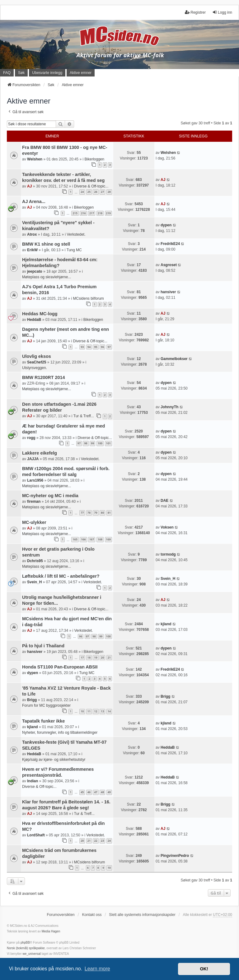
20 (102, 657)
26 (96, 192)
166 (83, 539)
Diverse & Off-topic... (91, 186)
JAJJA (33, 459)
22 (96, 841)
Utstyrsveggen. (35, 368)
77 (82, 513)
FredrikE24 (170, 244)
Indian (33, 781)
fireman (34, 502)
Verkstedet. (76, 234)
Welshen (35, 159)
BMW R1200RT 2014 (44, 377)
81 (109, 513)
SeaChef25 (37, 362)
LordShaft (36, 835)
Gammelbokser (174, 359)
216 (83, 213)
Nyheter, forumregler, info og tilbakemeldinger (60, 733)
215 (75, 213)
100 (100, 443)
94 (89, 347)
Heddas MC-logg (40, 314)
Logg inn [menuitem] (222, 12)
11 (89, 711)
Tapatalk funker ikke (43, 721)
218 (100, 213)
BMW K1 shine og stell (46, 244)
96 (102, 347)
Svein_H (34, 582)
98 (86, 443)
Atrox (32, 234)
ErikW (32, 250)
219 (108, 213)
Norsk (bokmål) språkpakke (26, 948)
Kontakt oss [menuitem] (92, 915)
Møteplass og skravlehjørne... (47, 277)
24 (82, 192)
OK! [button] (204, 969)
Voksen (167, 527)
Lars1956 (35, 480)
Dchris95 (35, 561)
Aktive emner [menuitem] (81, 73)
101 (108, 443)
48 (102, 792)
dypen (166, 225)
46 (89, 792)
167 (92, 539)
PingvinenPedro (175, 856)
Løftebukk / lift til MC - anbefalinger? (61, 576)
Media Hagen (51, 931)
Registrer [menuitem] (195, 12)
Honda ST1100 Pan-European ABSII (60, 667)
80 (102, 513)
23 (102, 841)
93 (82, 347)
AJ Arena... (34, 201)
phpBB (25, 943)
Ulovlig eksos (37, 356)
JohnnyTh (169, 407)
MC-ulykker (34, 522)
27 (102, 192)
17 (82, 657)
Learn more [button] (97, 969)
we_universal (31, 954)
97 (109, 347)
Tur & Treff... (84, 416)
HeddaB (34, 320)
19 (96, 657)
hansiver (168, 292)
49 (109, 792)
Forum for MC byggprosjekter (46, 705)
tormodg (168, 554)
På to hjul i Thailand (43, 646)
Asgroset (169, 265)
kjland (166, 624)
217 (92, 213)
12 (96, 711)
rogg (31, 438)
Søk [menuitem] (21, 73)
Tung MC (74, 250)
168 (100, 539)
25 (89, 192)
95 (96, 347)
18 (89, 657)
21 (109, 657)
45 (82, 792)
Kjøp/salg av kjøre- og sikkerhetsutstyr (54, 760)
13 (102, 711)
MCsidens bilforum (88, 298)
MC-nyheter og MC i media (50, 496)
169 (108, 539)
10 (82, 711)
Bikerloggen (94, 159)
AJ (29, 186)
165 (75, 539)
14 (109, 711)
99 (92, 443)
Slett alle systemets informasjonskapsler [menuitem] (142, 915)
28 (109, 192)
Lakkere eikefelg (40, 453)
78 (89, 513)
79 (96, 513)
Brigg (32, 700)
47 (96, 792)
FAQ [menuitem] (7, 73)
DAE (164, 501)
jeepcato (35, 271)
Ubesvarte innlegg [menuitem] (47, 73)
